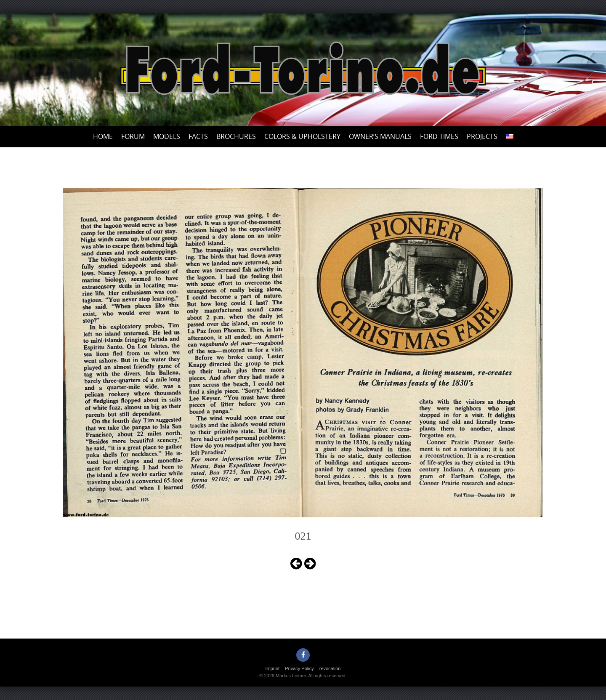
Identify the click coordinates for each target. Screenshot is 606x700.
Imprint (273, 668)
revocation (330, 668)
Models (167, 136)
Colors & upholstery (302, 136)
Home (103, 136)
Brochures (236, 136)
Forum (133, 136)
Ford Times (439, 136)
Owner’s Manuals (380, 136)
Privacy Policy (299, 668)
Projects (482, 136)
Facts (198, 136)
